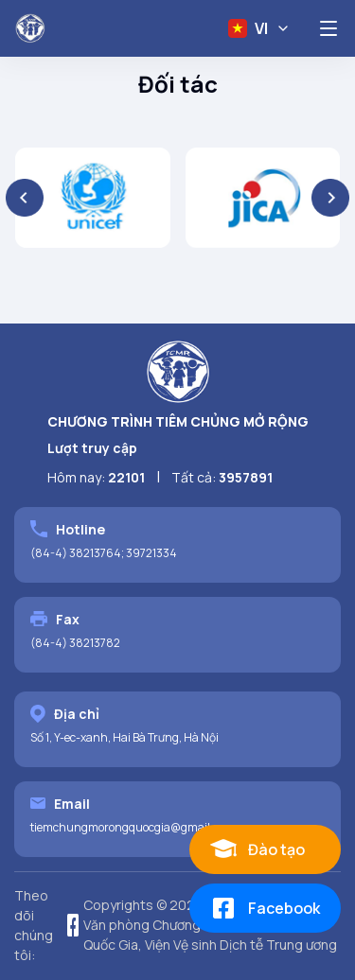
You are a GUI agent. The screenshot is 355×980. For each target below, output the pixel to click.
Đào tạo (257, 849)
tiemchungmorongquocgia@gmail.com (133, 827)
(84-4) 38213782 (75, 643)
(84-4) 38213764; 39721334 (104, 553)
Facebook (264, 908)
